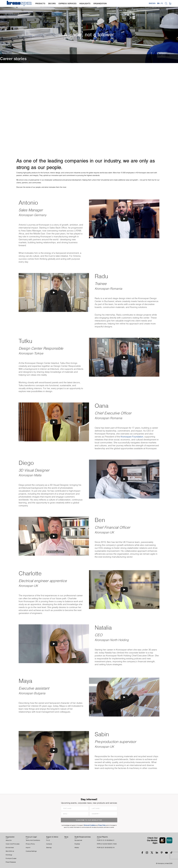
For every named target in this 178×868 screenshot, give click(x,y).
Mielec (77, 848)
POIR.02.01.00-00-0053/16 (106, 848)
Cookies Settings (31, 851)
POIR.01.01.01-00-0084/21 (106, 840)
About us (9, 840)
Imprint (28, 848)
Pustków (77, 844)
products (40, 4)
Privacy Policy (30, 844)
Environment (10, 848)
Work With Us (10, 851)
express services (68, 4)
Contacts (49, 844)
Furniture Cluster (11, 858)
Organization (10, 837)
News (66, 837)
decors (52, 4)
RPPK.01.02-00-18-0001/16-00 (107, 844)
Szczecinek (78, 840)
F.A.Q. (48, 840)
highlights (85, 4)
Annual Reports (102, 837)
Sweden (152, 3)
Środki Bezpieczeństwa (83, 837)
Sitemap (49, 848)
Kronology (9, 855)
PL (162, 3)
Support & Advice (52, 837)
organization (100, 4)
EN (158, 3)
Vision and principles (13, 844)
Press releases (11, 862)
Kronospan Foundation (132, 437)
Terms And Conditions (33, 840)
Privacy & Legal (31, 837)
